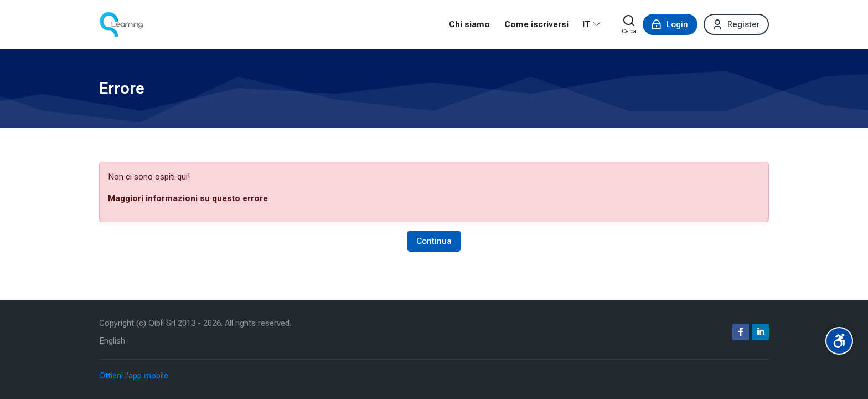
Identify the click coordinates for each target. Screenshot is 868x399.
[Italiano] (592, 24)
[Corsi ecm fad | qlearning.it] (121, 24)
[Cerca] (629, 24)
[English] (112, 341)
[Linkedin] (761, 332)
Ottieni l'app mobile (134, 376)
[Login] (670, 24)
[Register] (736, 24)
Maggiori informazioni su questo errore (188, 198)
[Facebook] (741, 332)
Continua (434, 241)
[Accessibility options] (839, 341)
